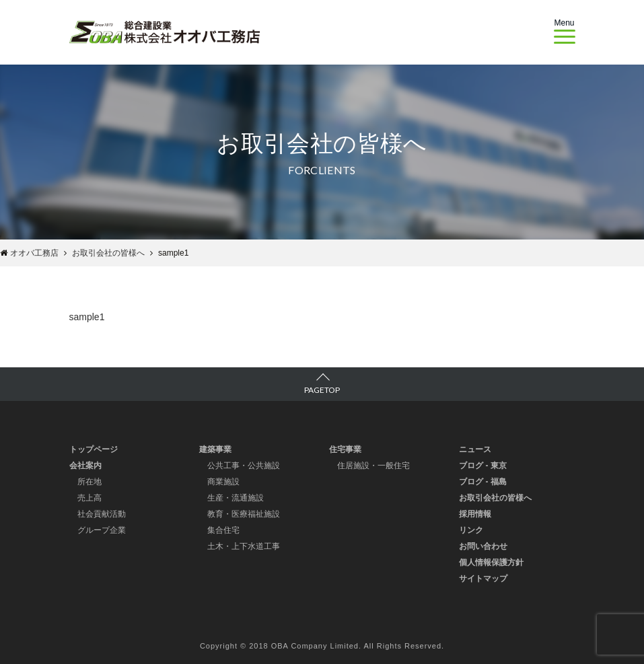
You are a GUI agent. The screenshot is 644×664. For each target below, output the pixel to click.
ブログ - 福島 (483, 482)
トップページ (94, 449)
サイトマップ (483, 579)
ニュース (475, 449)
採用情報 (475, 514)
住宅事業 (345, 449)
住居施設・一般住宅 (373, 466)
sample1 (87, 317)
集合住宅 (223, 530)
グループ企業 (102, 530)
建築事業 (215, 449)
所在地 (90, 482)
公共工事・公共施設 (244, 466)
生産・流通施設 (236, 498)
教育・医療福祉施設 (244, 514)
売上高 (90, 498)
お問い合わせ (483, 546)
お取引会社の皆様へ (495, 498)
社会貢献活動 (102, 514)
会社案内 (85, 466)
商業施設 (223, 482)
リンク (471, 530)
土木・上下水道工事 (244, 546)
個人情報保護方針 (491, 562)
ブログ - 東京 (483, 466)
